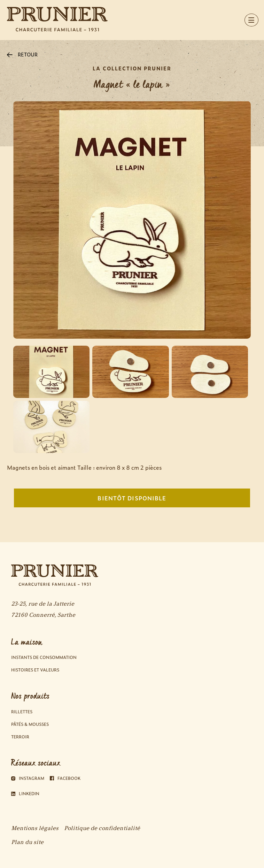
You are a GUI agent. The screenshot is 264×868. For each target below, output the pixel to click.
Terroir (20, 737)
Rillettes (22, 712)
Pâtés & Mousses (30, 724)
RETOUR (22, 54)
